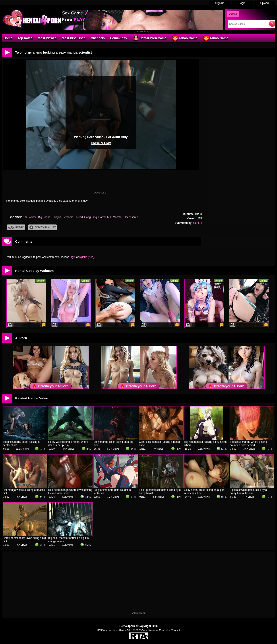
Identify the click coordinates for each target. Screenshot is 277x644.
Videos (233, 14)
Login (242, 3)
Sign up (220, 3)
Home (8, 38)
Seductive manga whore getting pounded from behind (248, 444)
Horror (102, 217)
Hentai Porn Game (149, 38)
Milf (109, 217)
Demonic (68, 217)
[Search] (248, 24)
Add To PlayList (43, 227)
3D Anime (31, 217)
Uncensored (131, 217)
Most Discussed (74, 38)
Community (119, 38)
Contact (175, 630)
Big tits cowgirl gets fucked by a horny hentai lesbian (248, 492)
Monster (118, 217)
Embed (16, 227)
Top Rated (25, 38)
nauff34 (198, 223)
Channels (98, 38)
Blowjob (56, 217)
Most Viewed (47, 38)
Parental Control (158, 630)
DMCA (101, 630)
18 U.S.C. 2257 (136, 630)
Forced (78, 217)
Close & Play (101, 143)
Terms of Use (116, 630)
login (73, 257)
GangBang (90, 217)
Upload (264, 3)
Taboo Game (184, 38)
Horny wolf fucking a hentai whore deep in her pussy (68, 444)
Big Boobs (44, 217)
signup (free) (87, 257)
